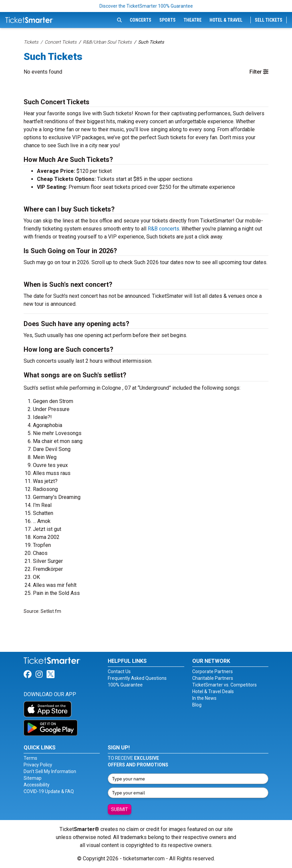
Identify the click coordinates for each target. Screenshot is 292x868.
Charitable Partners (213, 678)
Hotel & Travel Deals (213, 691)
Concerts (141, 20)
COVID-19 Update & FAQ (49, 791)
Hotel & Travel (226, 20)
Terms (30, 758)
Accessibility (37, 785)
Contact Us (119, 671)
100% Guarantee (125, 685)
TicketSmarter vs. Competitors (224, 685)
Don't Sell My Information (50, 771)
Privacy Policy (38, 765)
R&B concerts (163, 229)
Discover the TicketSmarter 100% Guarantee (146, 6)
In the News (204, 698)
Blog (197, 705)
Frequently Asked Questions (137, 678)
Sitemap (33, 778)
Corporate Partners (213, 671)
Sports (167, 20)
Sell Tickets (269, 20)
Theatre (193, 20)
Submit (120, 809)
